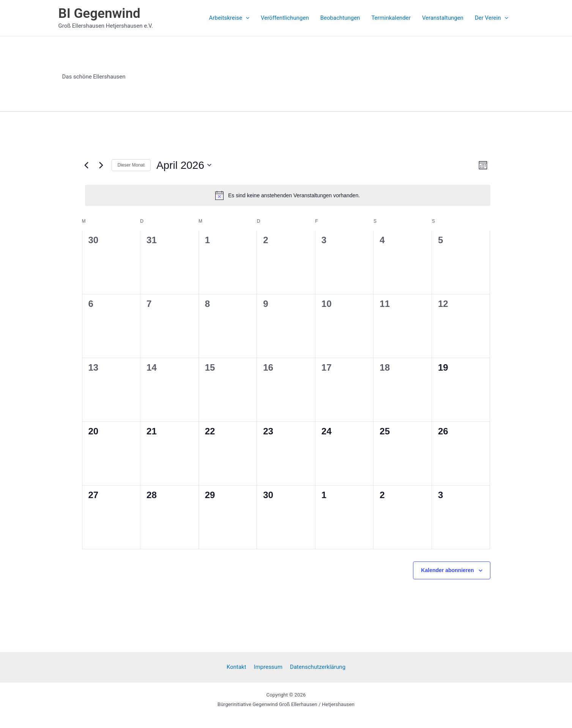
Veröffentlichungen (285, 18)
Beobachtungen (340, 18)
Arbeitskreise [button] (229, 18)
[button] (246, 18)
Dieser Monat (131, 165)
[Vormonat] (87, 165)
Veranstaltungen (443, 18)
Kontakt (236, 667)
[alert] (288, 195)
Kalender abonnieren (447, 570)
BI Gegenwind (99, 13)
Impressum (268, 667)
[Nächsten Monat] (101, 165)
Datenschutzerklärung (318, 667)
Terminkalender (391, 18)
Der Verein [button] (492, 18)
